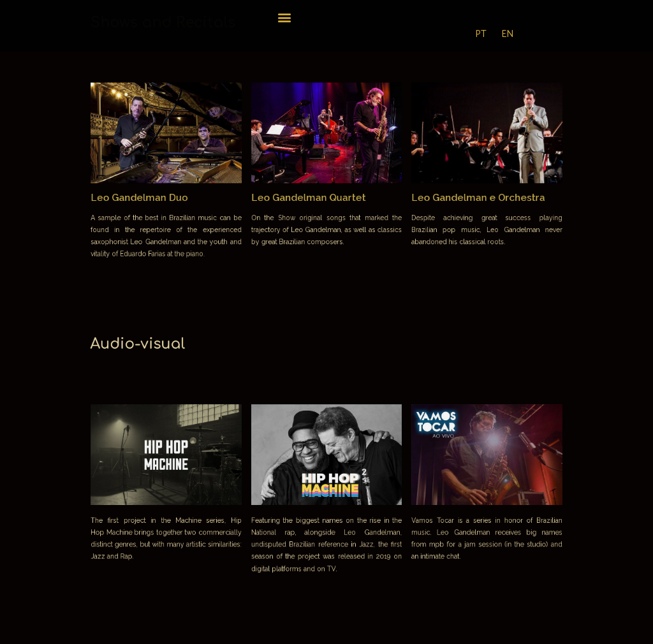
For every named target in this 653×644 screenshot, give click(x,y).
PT (481, 34)
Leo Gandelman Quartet (310, 195)
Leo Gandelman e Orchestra (462, 195)
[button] (285, 17)
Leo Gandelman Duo (159, 195)
